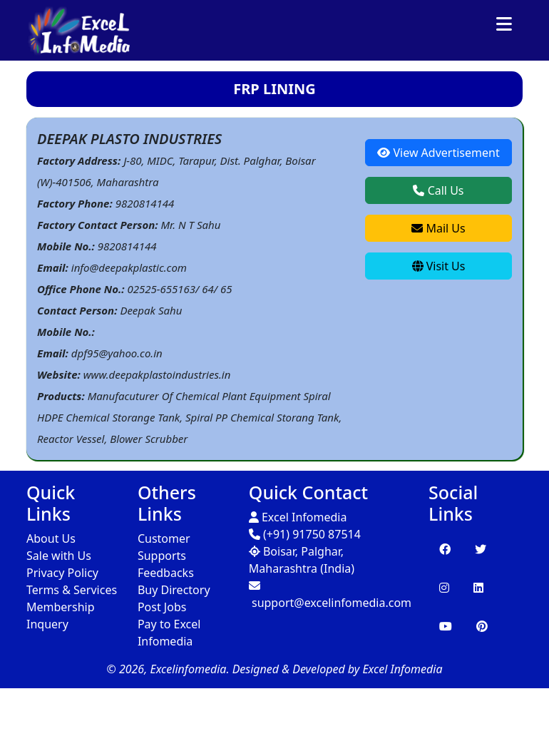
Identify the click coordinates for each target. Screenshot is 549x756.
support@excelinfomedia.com (330, 595)
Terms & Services (72, 590)
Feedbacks (166, 573)
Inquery (47, 624)
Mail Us (438, 228)
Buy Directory (174, 590)
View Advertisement (438, 153)
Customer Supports (164, 547)
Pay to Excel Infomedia (169, 633)
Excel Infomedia (298, 517)
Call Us (438, 190)
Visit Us (439, 266)
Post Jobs (162, 607)
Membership (61, 607)
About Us (51, 538)
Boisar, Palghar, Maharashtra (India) (302, 560)
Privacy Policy (62, 573)
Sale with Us (59, 556)
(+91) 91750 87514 (305, 534)
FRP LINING (274, 89)
